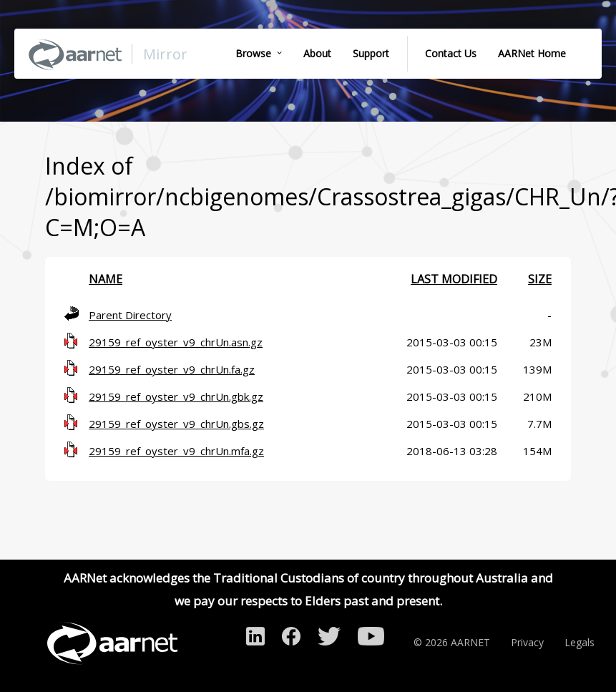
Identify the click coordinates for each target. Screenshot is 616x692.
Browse (253, 53)
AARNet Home (532, 53)
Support (371, 53)
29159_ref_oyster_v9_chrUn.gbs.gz (176, 424)
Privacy (527, 642)
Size (540, 279)
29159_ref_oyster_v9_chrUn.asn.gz (176, 342)
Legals (580, 642)
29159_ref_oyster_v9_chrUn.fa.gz (172, 369)
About (317, 53)
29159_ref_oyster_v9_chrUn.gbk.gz (176, 396)
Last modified (454, 279)
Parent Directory (130, 315)
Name (106, 279)
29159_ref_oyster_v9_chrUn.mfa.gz (176, 451)
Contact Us (451, 53)
